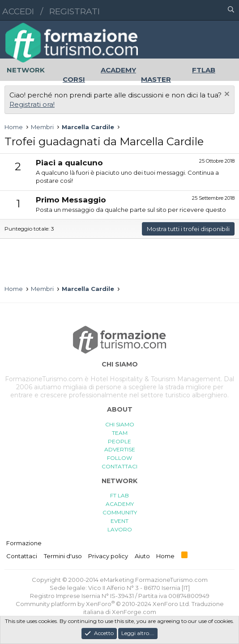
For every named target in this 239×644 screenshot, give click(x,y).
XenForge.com (134, 612)
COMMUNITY (120, 512)
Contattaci (22, 556)
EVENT (119, 521)
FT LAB (119, 495)
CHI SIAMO (120, 424)
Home (165, 556)
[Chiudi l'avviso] (226, 95)
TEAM (120, 433)
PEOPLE (119, 441)
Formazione (24, 543)
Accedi (18, 11)
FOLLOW (119, 458)
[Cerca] (231, 10)
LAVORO (120, 529)
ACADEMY (120, 504)
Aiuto (142, 556)
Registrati (75, 11)
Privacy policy (108, 556)
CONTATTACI (119, 466)
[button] (192, 10)
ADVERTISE (120, 449)
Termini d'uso (63, 556)
